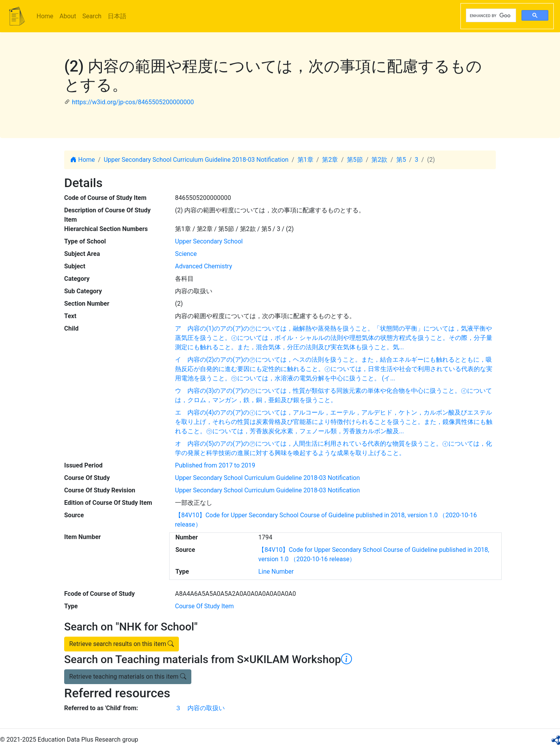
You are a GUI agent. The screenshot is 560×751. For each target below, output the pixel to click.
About (68, 16)
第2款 (379, 160)
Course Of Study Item (204, 606)
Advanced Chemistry (204, 266)
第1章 (305, 160)
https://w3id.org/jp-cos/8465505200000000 (133, 102)
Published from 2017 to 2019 (215, 465)
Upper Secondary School (209, 241)
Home (45, 16)
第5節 (355, 160)
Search (92, 16)
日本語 (117, 16)
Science (186, 254)
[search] (490, 16)
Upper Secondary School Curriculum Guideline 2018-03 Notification (196, 160)
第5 (401, 160)
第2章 (330, 160)
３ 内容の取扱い (200, 708)
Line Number (276, 572)
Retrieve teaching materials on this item (128, 677)
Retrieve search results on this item (122, 644)
